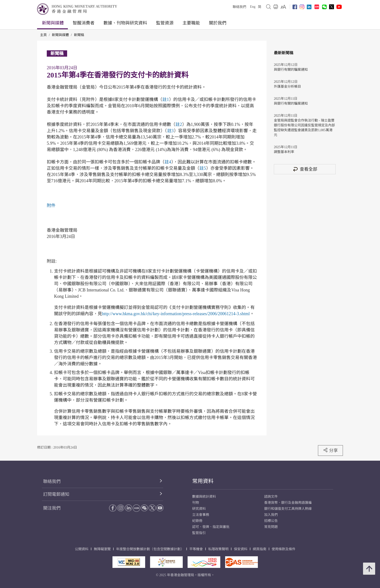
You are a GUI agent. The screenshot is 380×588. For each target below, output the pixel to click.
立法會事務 (201, 515)
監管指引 (199, 533)
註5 (203, 168)
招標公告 (271, 521)
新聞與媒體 (53, 23)
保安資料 (241, 549)
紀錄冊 (197, 521)
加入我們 (271, 515)
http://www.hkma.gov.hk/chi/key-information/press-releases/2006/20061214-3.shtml (176, 314)
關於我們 (218, 23)
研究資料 (199, 509)
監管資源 (165, 23)
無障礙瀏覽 (102, 549)
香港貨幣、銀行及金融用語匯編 (288, 503)
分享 (330, 450)
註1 (166, 99)
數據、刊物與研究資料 (125, 23)
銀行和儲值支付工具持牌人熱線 (288, 509)
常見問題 (271, 527)
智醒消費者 (84, 23)
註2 (179, 124)
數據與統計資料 (204, 497)
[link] (283, 7)
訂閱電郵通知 (56, 494)
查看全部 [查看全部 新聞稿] (305, 169)
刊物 (196, 503)
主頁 (43, 35)
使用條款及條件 (284, 549)
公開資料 (82, 549)
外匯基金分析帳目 (287, 87)
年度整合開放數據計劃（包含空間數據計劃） (150, 549)
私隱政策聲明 (218, 549)
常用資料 (203, 481)
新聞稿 (79, 35)
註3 (170, 131)
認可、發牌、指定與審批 (211, 527)
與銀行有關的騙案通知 (291, 70)
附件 (51, 206)
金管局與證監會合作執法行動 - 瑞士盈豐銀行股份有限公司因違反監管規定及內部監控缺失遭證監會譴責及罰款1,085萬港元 (304, 128)
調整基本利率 (284, 152)
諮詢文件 (271, 497)
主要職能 (191, 23)
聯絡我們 (239, 7)
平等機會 (196, 549)
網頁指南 (260, 549)
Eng (253, 7)
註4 (168, 162)
